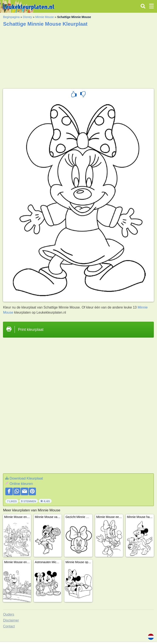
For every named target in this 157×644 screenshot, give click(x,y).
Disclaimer (11, 620)
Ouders (8, 614)
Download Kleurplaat (26, 478)
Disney (28, 17)
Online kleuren (21, 484)
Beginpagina (11, 17)
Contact (9, 626)
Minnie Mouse (45, 17)
